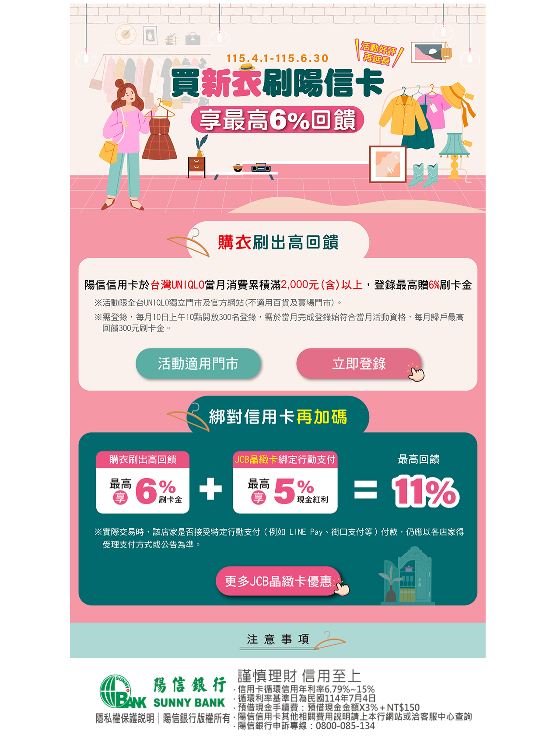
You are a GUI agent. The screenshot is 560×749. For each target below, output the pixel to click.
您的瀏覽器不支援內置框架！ (280, 702)
